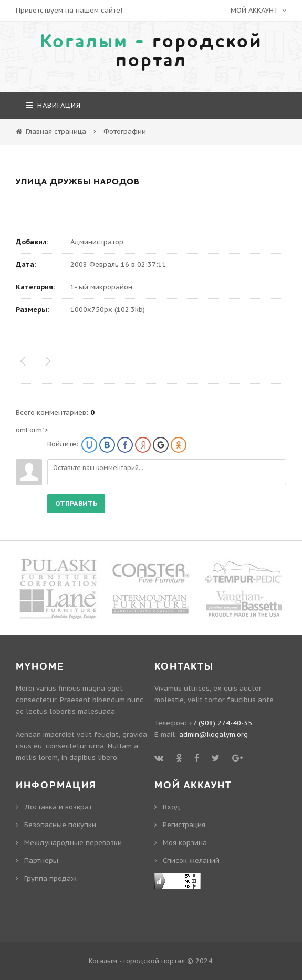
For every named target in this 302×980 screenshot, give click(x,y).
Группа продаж (50, 878)
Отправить (76, 503)
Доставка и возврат (58, 807)
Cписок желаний (191, 861)
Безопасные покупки (60, 825)
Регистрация (184, 825)
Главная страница (56, 132)
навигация (54, 105)
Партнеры (41, 861)
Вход (171, 807)
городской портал (151, 51)
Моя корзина (185, 843)
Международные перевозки (73, 843)
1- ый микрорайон (101, 287)
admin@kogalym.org (214, 734)
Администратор (97, 242)
